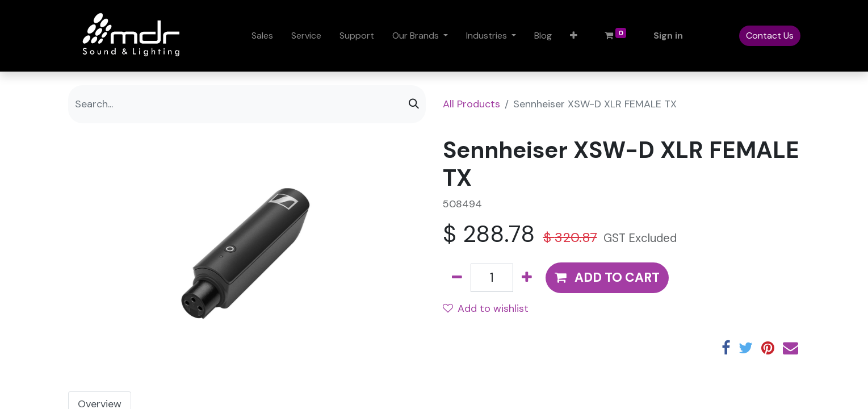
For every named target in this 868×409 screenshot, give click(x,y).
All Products (471, 104)
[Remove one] (457, 278)
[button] (574, 36)
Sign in (668, 36)
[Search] (414, 104)
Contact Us (770, 36)
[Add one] (527, 278)
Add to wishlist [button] (486, 308)
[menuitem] (262, 36)
